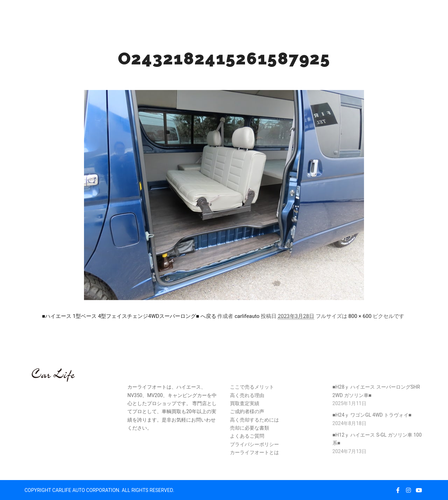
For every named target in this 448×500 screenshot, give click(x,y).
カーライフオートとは (254, 452)
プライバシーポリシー (254, 444)
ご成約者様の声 (247, 411)
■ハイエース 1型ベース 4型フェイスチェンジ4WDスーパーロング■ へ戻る (129, 316)
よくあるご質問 (247, 436)
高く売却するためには (254, 420)
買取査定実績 (245, 403)
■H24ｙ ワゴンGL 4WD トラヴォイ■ (372, 415)
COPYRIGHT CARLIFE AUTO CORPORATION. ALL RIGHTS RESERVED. (99, 490)
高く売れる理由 (247, 395)
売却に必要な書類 (250, 428)
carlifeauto (247, 316)
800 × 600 (360, 316)
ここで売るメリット (252, 387)
